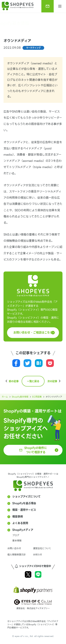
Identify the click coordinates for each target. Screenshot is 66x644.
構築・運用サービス (24, 510)
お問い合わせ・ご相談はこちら (33, 333)
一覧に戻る (33, 381)
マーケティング (33, 48)
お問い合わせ (14, 548)
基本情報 (17, 541)
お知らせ (38, 555)
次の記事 (52, 381)
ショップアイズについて (26, 497)
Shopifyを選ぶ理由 (24, 503)
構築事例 (18, 517)
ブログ (16, 535)
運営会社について (42, 548)
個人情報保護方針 (17, 555)
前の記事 (14, 381)
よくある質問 (20, 523)
